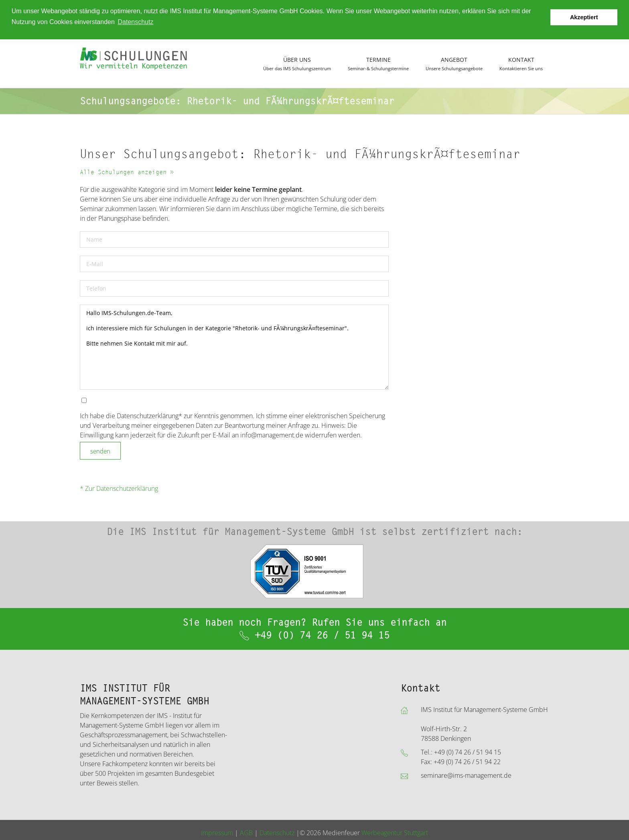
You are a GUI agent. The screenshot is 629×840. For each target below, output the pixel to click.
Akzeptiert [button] (584, 17)
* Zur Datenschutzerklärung (119, 488)
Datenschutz (277, 832)
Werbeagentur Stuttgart (395, 832)
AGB (246, 832)
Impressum (217, 832)
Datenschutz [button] (135, 22)
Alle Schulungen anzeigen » (127, 172)
